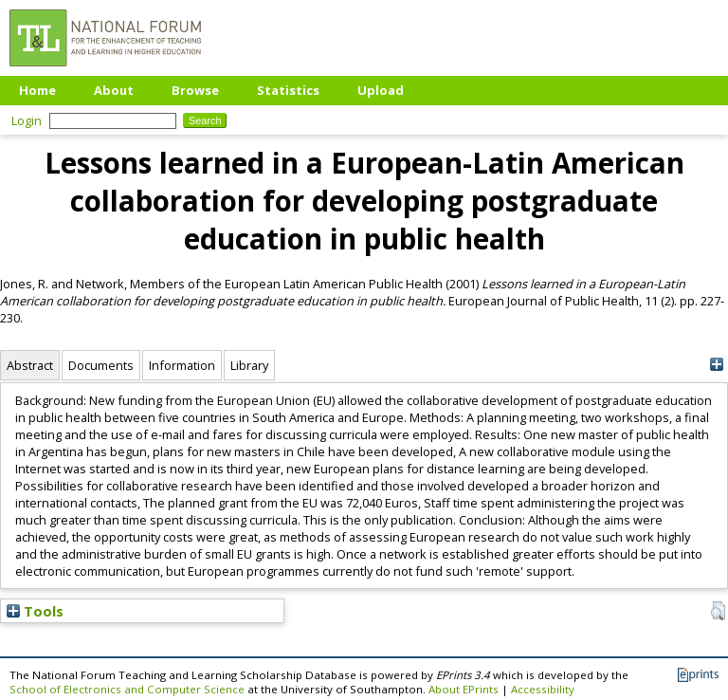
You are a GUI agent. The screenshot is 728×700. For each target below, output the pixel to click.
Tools (35, 611)
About (114, 90)
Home (37, 90)
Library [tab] (249, 365)
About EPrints (464, 689)
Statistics (288, 90)
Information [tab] (182, 365)
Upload (381, 90)
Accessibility (543, 689)
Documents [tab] (101, 365)
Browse (195, 90)
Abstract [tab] (30, 365)
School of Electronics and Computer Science (127, 689)
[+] (716, 365)
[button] (718, 611)
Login (27, 120)
